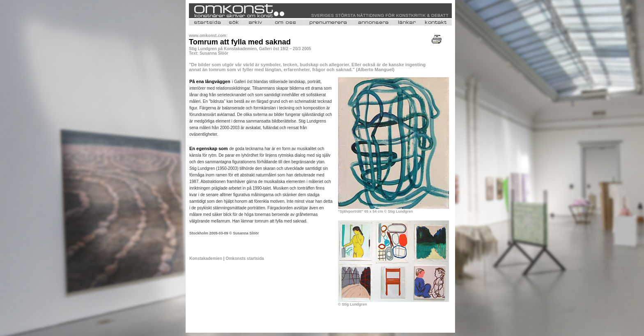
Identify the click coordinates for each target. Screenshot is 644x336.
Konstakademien (206, 258)
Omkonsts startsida (245, 258)
